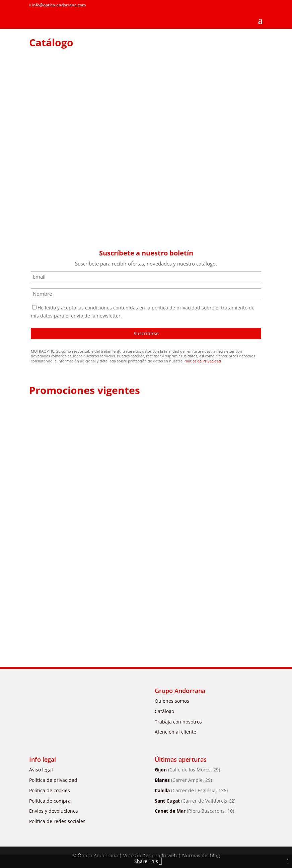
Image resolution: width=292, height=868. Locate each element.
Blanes (183, 780)
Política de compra (50, 801)
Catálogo (164, 711)
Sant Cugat (195, 801)
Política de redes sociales (57, 821)
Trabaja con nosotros (178, 722)
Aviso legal (41, 770)
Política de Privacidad (202, 361)
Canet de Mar (194, 811)
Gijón (187, 770)
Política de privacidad (53, 780)
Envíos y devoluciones (54, 811)
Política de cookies (50, 790)
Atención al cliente (175, 732)
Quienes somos (172, 701)
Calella (191, 790)
